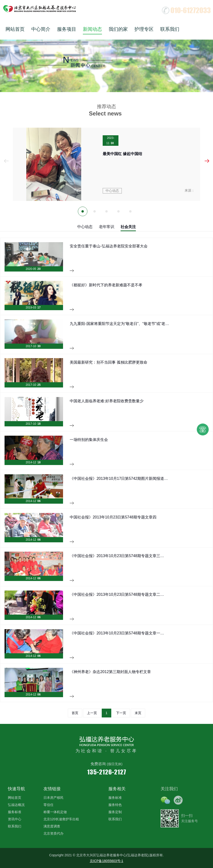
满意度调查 (52, 826)
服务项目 (67, 29)
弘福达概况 (16, 805)
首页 (75, 713)
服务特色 (115, 805)
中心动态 (85, 227)
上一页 (92, 713)
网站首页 (15, 29)
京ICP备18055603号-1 (106, 861)
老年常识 (106, 227)
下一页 (121, 713)
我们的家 (118, 29)
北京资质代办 (53, 833)
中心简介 (41, 29)
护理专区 (144, 29)
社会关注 (128, 227)
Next (207, 161)
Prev (6, 161)
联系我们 (170, 29)
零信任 (48, 805)
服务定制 (115, 812)
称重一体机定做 (55, 812)
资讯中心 (15, 819)
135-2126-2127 (107, 772)
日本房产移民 (53, 798)
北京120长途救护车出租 (61, 819)
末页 (138, 713)
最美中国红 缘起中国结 (122, 154)
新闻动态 (92, 29)
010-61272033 (191, 10)
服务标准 (15, 812)
